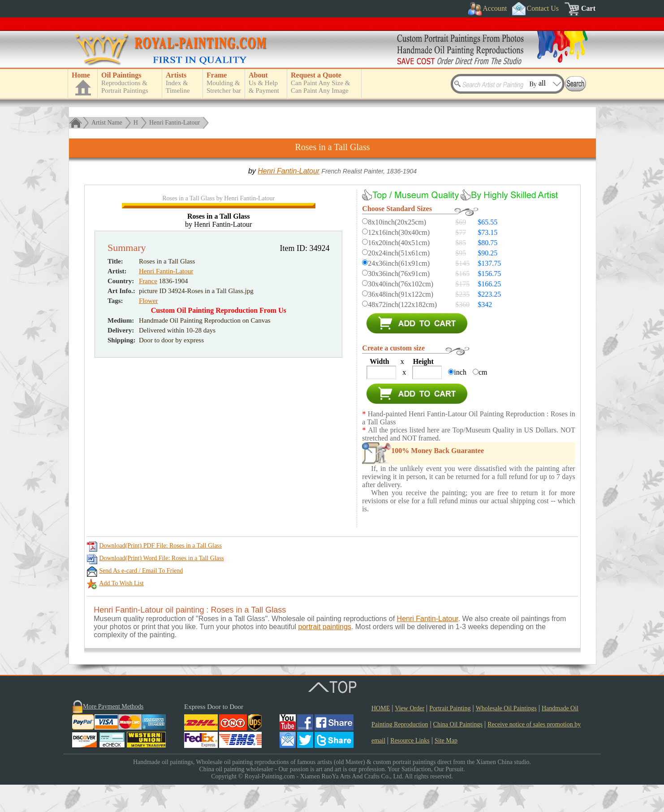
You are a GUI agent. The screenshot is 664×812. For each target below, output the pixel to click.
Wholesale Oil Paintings (506, 736)
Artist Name (107, 123)
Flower (149, 488)
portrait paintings (325, 654)
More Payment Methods (113, 734)
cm (483, 372)
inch (460, 372)
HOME (381, 736)
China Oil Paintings (458, 752)
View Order (410, 736)
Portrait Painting (450, 736)
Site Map (446, 768)
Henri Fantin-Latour (175, 123)
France (148, 468)
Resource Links (410, 768)
